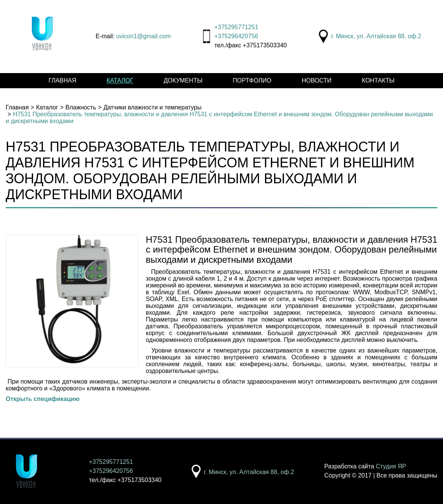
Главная (62, 80)
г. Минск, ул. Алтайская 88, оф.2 (376, 36)
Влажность (81, 107)
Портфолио (252, 80)
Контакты (378, 80)
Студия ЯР (391, 466)
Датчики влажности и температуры (152, 107)
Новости (317, 80)
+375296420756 (236, 36)
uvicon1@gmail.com (144, 36)
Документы (183, 80)
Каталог (120, 80)
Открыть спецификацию (43, 399)
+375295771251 (236, 27)
